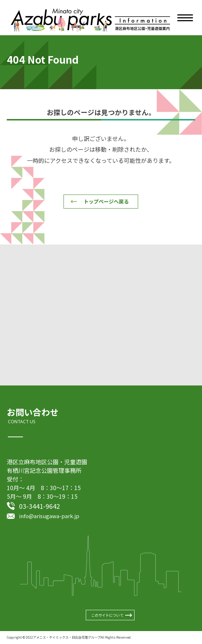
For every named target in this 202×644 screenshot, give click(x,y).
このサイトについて (107, 615)
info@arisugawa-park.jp (49, 516)
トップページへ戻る (106, 201)
